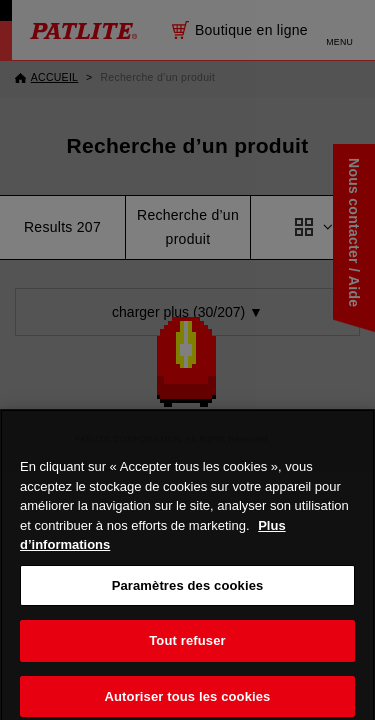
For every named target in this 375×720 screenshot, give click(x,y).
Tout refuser (187, 650)
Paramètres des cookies (188, 594)
